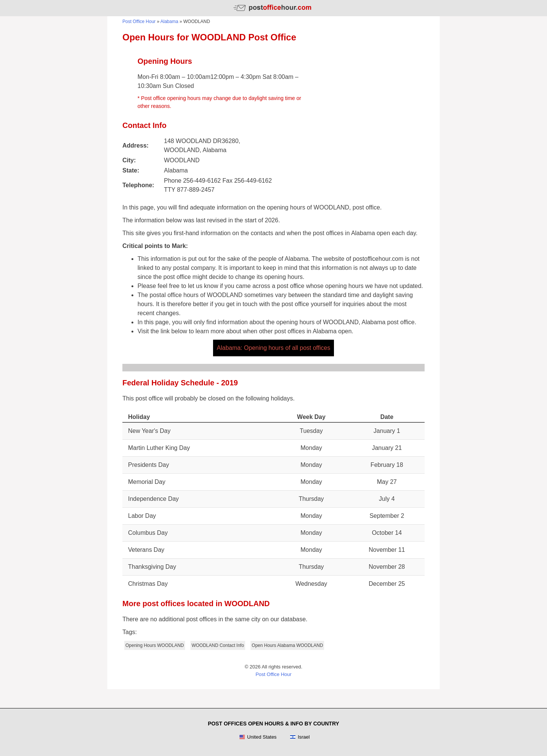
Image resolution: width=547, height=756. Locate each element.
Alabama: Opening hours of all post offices (273, 348)
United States (258, 737)
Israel (300, 737)
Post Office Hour (139, 22)
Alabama (169, 22)
